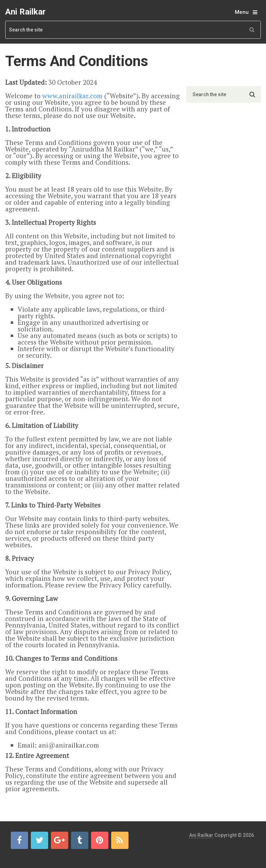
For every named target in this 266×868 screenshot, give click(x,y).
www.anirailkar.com (72, 96)
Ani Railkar (25, 12)
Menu (242, 12)
